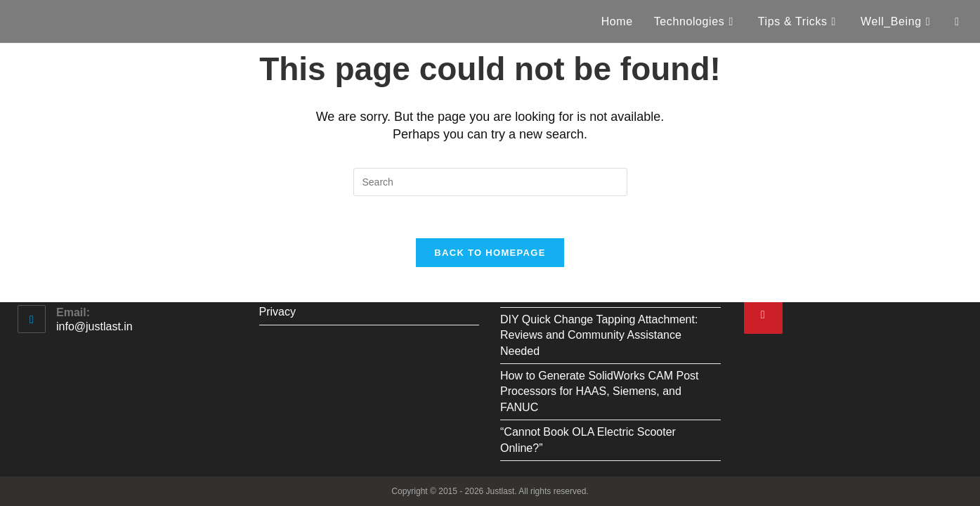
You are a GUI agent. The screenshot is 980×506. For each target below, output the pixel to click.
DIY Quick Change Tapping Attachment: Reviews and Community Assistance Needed (599, 335)
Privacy (277, 312)
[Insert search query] (490, 182)
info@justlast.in (94, 326)
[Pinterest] (763, 314)
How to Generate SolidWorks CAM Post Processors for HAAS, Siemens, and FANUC (599, 391)
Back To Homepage (490, 253)
